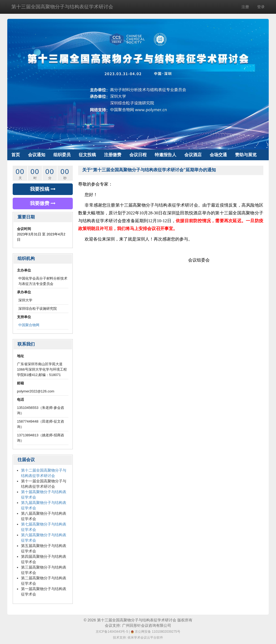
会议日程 (138, 155)
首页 (16, 155)
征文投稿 (87, 155)
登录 (261, 7)
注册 (245, 7)
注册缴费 (113, 155)
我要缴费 (43, 203)
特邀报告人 (165, 155)
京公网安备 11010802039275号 (156, 632)
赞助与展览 (246, 155)
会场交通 (218, 155)
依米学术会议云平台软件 (145, 638)
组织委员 (62, 155)
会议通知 (37, 155)
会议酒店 (193, 155)
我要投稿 (43, 189)
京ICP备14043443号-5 (112, 632)
